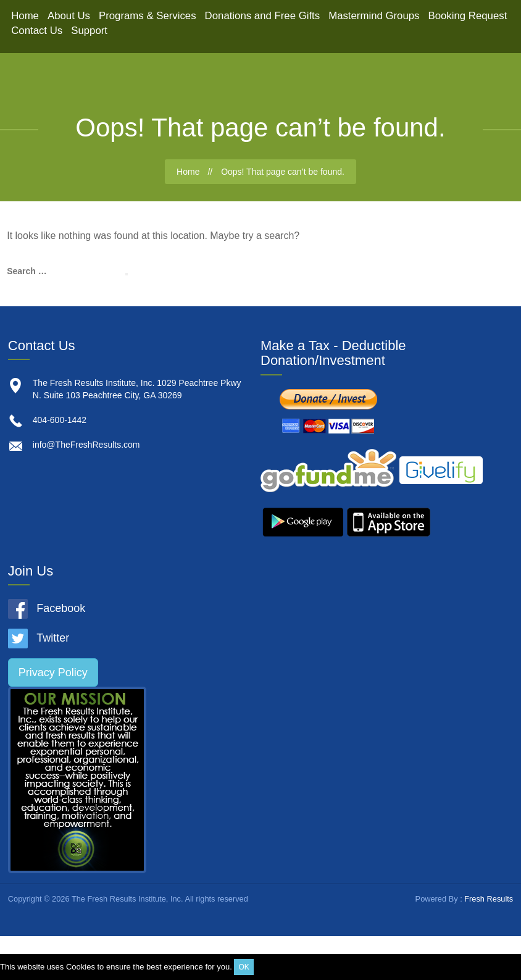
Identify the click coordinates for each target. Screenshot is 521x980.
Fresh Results (489, 899)
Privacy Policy (53, 672)
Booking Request (468, 16)
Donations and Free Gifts (263, 16)
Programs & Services (148, 16)
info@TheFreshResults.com (86, 445)
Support (89, 31)
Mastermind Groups (374, 16)
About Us (69, 16)
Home (25, 16)
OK (244, 967)
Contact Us (37, 31)
